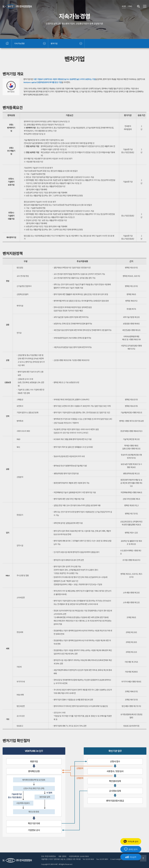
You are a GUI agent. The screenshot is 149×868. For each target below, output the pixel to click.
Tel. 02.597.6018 (88, 859)
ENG (130, 6)
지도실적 (131, 857)
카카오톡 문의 (131, 841)
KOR (124, 6)
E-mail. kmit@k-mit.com (119, 859)
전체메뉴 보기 (145, 6)
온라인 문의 (131, 849)
